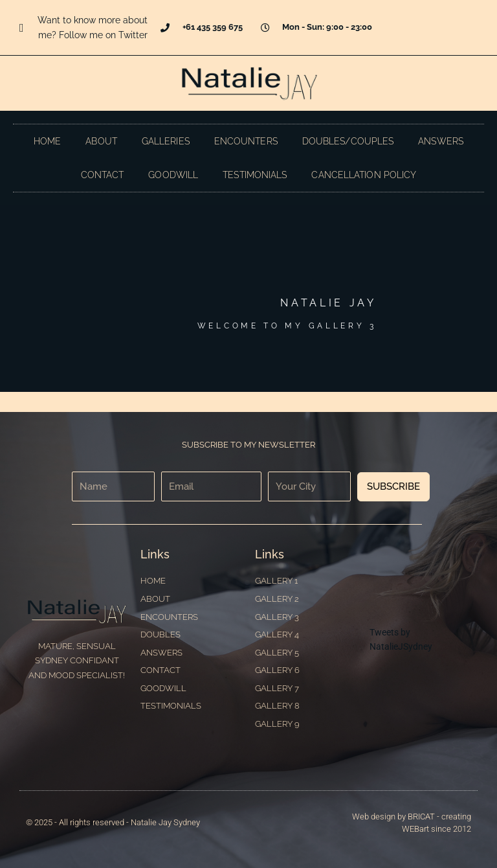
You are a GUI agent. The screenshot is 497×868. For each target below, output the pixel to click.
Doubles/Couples (348, 141)
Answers (441, 141)
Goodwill (173, 175)
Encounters (246, 141)
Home (47, 141)
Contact (103, 175)
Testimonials (255, 175)
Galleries (166, 141)
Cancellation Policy (364, 175)
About (101, 141)
